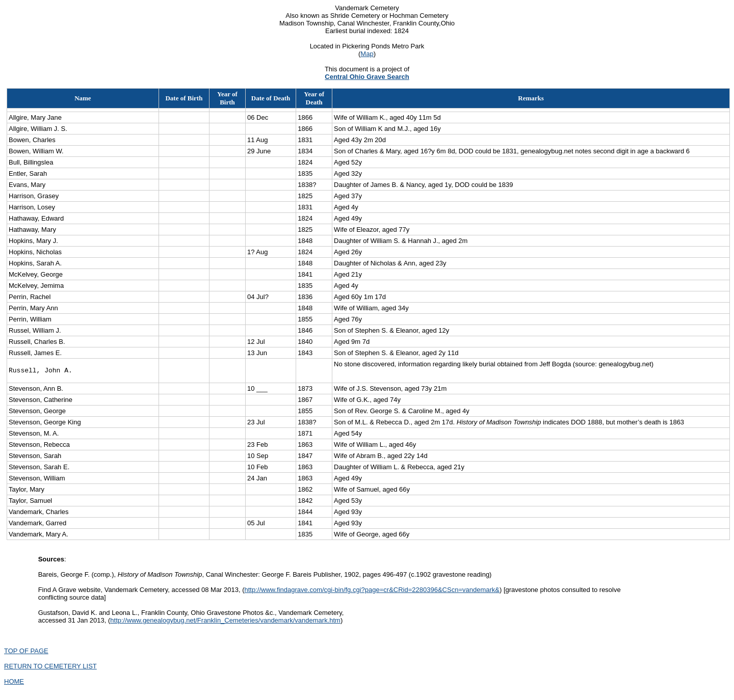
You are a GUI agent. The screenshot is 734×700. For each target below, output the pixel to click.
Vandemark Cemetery (367, 8)
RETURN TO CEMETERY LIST (50, 668)
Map (367, 54)
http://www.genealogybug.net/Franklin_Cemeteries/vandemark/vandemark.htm (225, 622)
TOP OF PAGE (26, 652)
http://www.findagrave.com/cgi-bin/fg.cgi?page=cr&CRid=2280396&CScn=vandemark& (372, 591)
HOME (14, 683)
